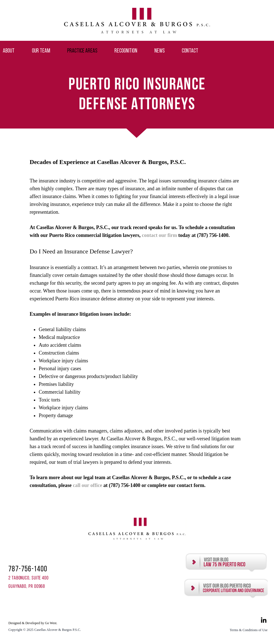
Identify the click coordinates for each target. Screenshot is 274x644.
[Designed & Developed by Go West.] (36, 623)
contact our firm (160, 235)
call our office (88, 485)
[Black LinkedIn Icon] (264, 620)
